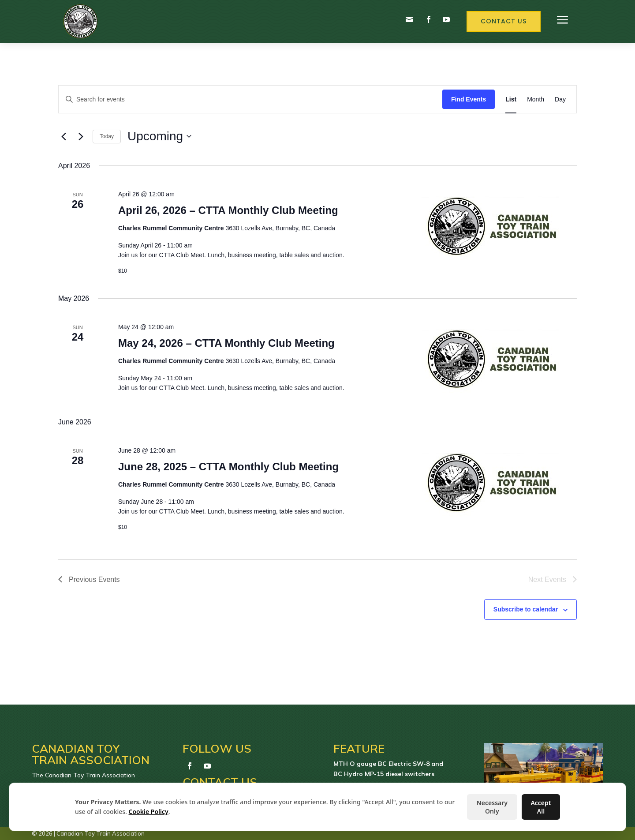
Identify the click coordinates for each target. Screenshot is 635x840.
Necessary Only (492, 807)
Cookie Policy (149, 812)
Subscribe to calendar (526, 609)
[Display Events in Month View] (536, 99)
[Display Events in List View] (511, 99)
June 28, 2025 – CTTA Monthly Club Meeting (228, 467)
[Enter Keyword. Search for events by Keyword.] (250, 99)
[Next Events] (81, 136)
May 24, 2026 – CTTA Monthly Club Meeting (226, 343)
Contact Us (504, 21)
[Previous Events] (63, 136)
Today (107, 136)
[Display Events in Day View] (560, 99)
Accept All (541, 807)
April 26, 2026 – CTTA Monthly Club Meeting (228, 210)
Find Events (469, 99)
